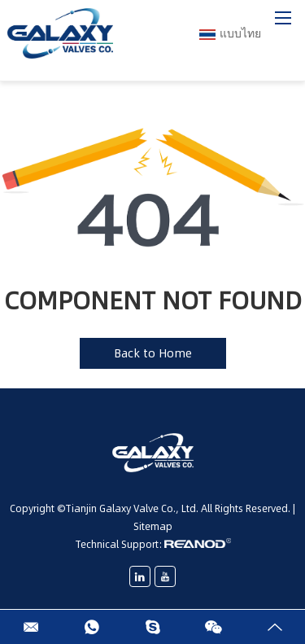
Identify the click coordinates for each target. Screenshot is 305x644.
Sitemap (153, 526)
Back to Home (153, 353)
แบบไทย (230, 33)
